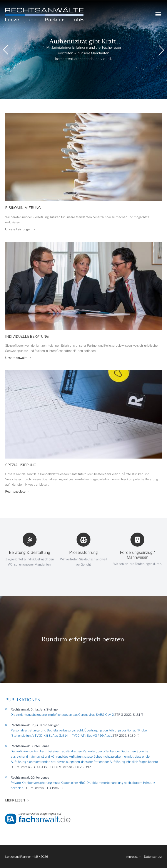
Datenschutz (153, 857)
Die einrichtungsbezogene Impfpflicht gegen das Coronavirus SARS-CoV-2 (62, 715)
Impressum (133, 857)
